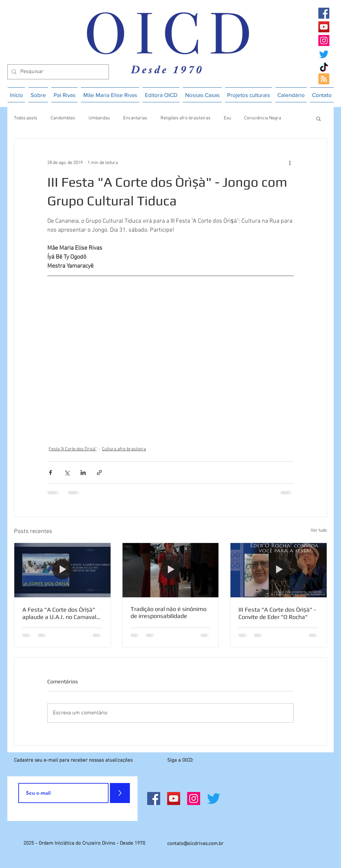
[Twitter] (324, 54)
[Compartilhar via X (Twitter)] (67, 472)
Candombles (63, 118)
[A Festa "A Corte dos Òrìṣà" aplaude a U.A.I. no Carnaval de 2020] (62, 570)
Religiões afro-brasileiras (185, 118)
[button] (319, 118)
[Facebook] (324, 13)
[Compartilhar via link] (99, 472)
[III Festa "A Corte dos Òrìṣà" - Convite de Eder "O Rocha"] (279, 570)
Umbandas (99, 118)
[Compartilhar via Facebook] (50, 472)
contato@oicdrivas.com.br (195, 844)
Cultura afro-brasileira (124, 449)
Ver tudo (319, 530)
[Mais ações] (290, 163)
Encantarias (135, 118)
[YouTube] (324, 27)
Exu (227, 118)
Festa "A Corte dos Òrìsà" (73, 449)
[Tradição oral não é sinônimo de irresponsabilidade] (171, 570)
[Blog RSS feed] (324, 79)
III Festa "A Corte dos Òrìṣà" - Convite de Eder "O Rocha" (277, 613)
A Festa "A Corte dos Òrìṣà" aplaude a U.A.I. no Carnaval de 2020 (59, 613)
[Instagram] (324, 40)
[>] (120, 793)
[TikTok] (324, 68)
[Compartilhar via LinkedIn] (83, 472)
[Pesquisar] (57, 72)
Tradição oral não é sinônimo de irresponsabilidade (169, 612)
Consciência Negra (263, 118)
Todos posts (26, 118)
